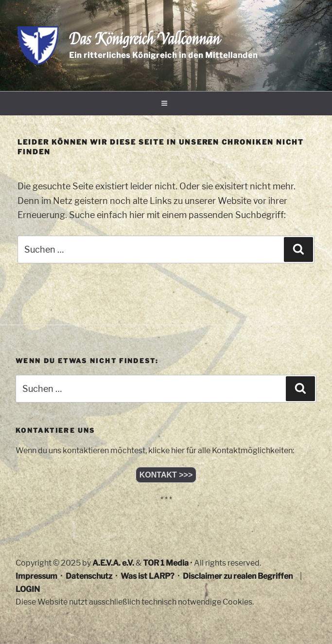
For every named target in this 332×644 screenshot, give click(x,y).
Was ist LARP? (148, 576)
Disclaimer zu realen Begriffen (238, 576)
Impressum (36, 576)
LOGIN (28, 589)
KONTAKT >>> (166, 475)
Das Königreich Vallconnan (145, 39)
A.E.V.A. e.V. (113, 563)
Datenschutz (89, 576)
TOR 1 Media (166, 563)
